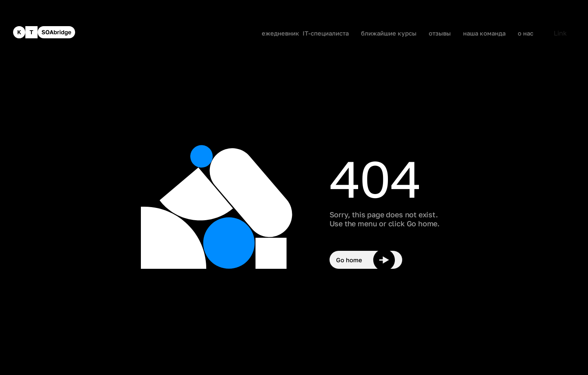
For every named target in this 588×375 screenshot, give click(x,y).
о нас (526, 33)
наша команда (484, 33)
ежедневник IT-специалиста (305, 33)
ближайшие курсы (389, 33)
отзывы (440, 33)
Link (560, 33)
